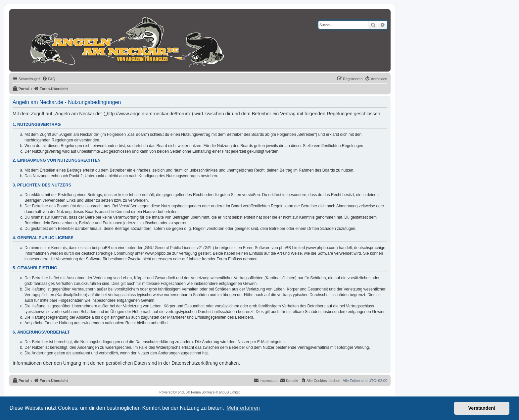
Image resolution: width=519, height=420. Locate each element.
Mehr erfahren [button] (243, 408)
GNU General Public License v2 (173, 248)
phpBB (183, 392)
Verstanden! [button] (482, 408)
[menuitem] (49, 79)
